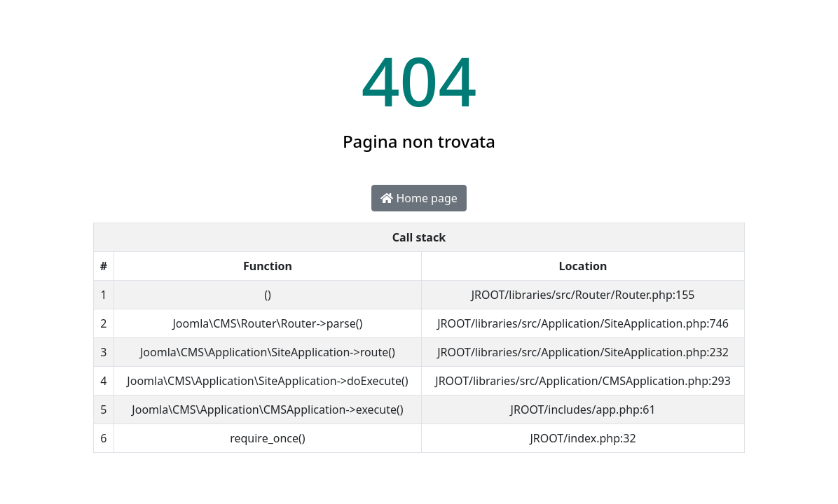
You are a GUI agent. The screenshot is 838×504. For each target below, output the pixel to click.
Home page (419, 198)
